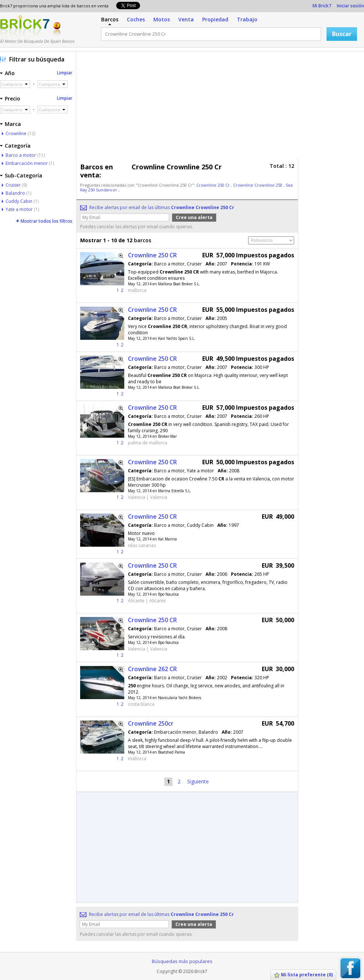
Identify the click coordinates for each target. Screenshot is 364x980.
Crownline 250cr (151, 723)
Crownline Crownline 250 (258, 185)
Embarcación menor (27, 163)
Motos (162, 19)
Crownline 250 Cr (214, 185)
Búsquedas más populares (182, 961)
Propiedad (215, 19)
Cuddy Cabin (19, 201)
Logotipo (25, 27)
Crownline (16, 133)
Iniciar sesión (350, 6)
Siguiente (198, 781)
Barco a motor (21, 155)
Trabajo (247, 19)
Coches (136, 19)
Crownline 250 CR (152, 255)
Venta (186, 19)
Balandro (15, 193)
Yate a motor (19, 209)
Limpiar (65, 73)
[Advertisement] (196, 107)
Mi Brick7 (322, 6)
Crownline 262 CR (152, 669)
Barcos (110, 19)
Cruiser (13, 185)
